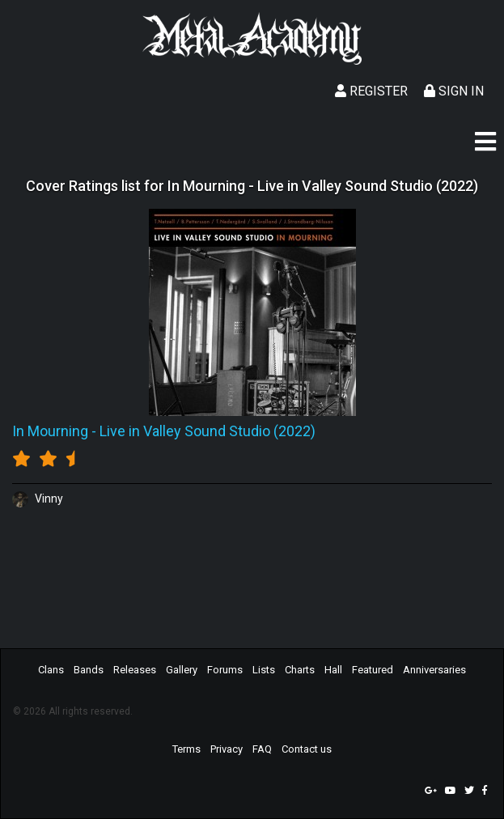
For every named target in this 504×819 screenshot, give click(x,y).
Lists (264, 670)
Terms (186, 749)
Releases (135, 670)
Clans (51, 670)
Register (371, 91)
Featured (373, 670)
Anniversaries (434, 670)
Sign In (454, 91)
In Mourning (50, 431)
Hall (333, 670)
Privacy (227, 749)
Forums (225, 670)
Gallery (182, 670)
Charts (300, 670)
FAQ (262, 749)
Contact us (307, 749)
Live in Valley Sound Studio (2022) (208, 431)
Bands (89, 670)
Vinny (38, 499)
